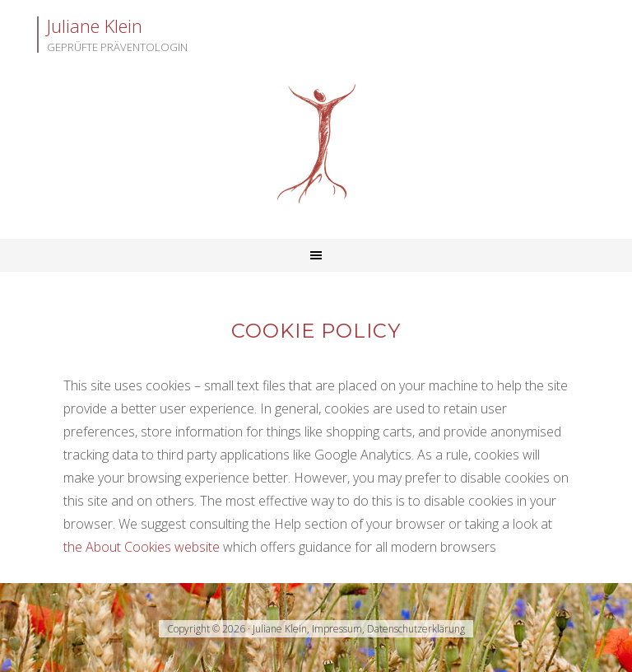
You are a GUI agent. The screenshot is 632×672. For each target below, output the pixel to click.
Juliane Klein (316, 144)
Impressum (337, 629)
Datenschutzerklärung (416, 629)
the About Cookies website (142, 547)
